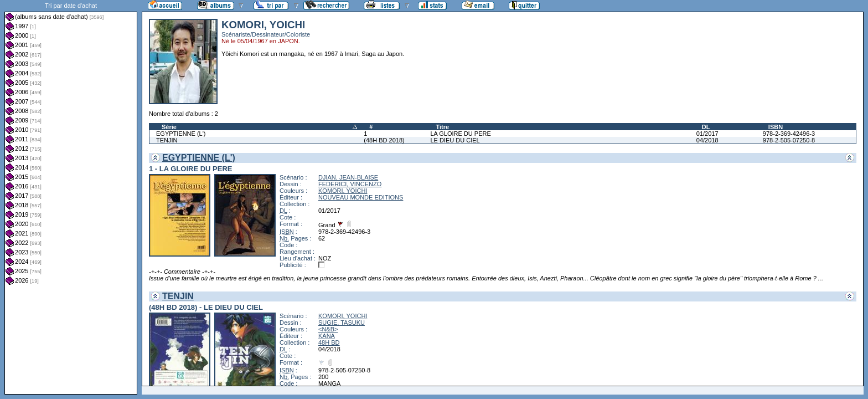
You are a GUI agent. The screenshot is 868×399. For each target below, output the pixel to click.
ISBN (776, 127)
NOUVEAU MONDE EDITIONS (361, 197)
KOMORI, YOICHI (343, 191)
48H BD (329, 342)
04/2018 (707, 140)
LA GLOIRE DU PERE (460, 134)
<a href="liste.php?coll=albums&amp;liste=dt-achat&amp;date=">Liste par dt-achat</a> (71, 197)
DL (706, 127)
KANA (327, 336)
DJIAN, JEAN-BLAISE (348, 177)
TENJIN (167, 140)
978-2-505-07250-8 (789, 140)
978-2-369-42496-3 (789, 134)
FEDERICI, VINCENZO (350, 184)
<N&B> (328, 329)
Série (169, 127)
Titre (442, 127)
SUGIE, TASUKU (342, 323)
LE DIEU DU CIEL (455, 140)
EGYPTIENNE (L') (181, 134)
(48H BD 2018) (384, 140)
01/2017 (707, 134)
